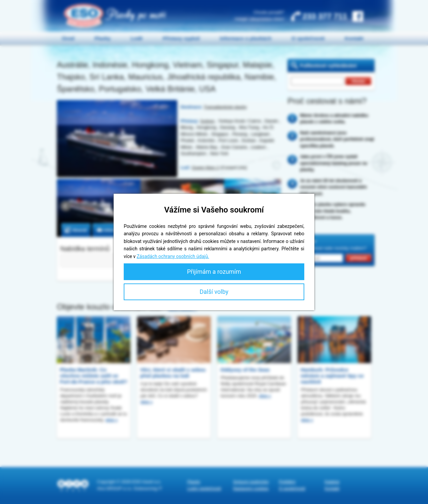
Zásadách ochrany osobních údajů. (173, 256)
